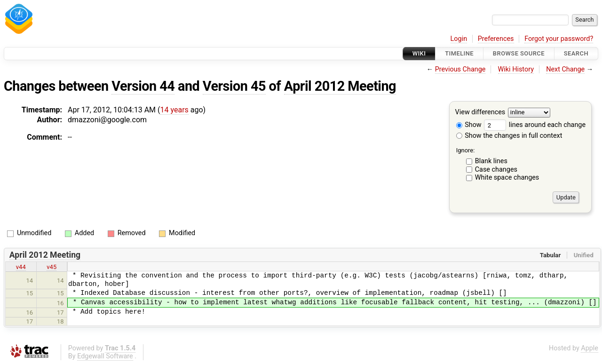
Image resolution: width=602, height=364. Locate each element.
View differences (480, 113)
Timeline (459, 53)
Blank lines (491, 161)
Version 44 (143, 86)
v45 (51, 267)
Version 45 (234, 86)
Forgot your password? (559, 39)
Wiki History (516, 69)
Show (469, 125)
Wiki (419, 53)
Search (576, 53)
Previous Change (460, 69)
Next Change (565, 69)
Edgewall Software (105, 356)
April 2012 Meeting (340, 86)
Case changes (496, 170)
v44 (21, 267)
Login (459, 39)
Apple (590, 348)
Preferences (496, 39)
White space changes (507, 178)
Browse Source (519, 53)
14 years (174, 110)
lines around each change (535, 125)
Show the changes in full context (509, 136)
